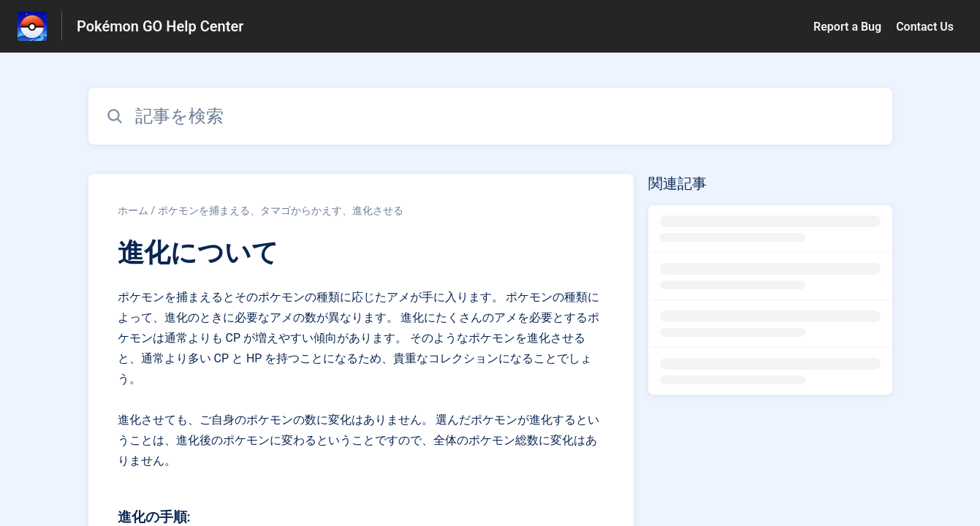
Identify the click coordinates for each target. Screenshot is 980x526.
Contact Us (925, 27)
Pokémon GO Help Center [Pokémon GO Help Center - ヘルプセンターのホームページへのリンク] (160, 26)
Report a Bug (847, 27)
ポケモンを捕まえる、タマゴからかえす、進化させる (281, 210)
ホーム (133, 210)
